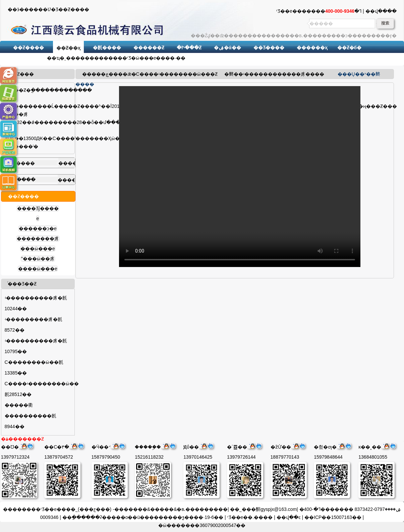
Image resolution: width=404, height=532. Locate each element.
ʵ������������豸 (274, 74)
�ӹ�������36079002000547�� (202, 525)
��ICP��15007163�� (333, 517)
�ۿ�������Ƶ (22, 439)
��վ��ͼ (289, 517)
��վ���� (381, 11)
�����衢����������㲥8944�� (31, 416)
